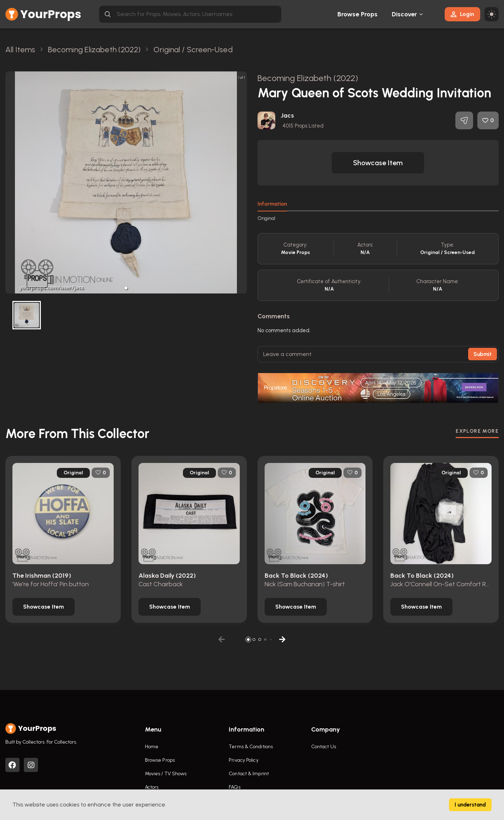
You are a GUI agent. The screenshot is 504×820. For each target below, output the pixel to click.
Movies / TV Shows (166, 774)
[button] (126, 288)
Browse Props (357, 14)
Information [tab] (272, 204)
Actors (152, 787)
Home (152, 747)
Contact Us (324, 747)
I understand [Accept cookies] (470, 805)
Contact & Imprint (249, 774)
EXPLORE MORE (477, 431)
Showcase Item (378, 163)
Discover (405, 14)
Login (462, 14)
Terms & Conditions (251, 747)
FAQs (234, 787)
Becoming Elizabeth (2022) (308, 78)
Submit (483, 354)
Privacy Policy (243, 760)
